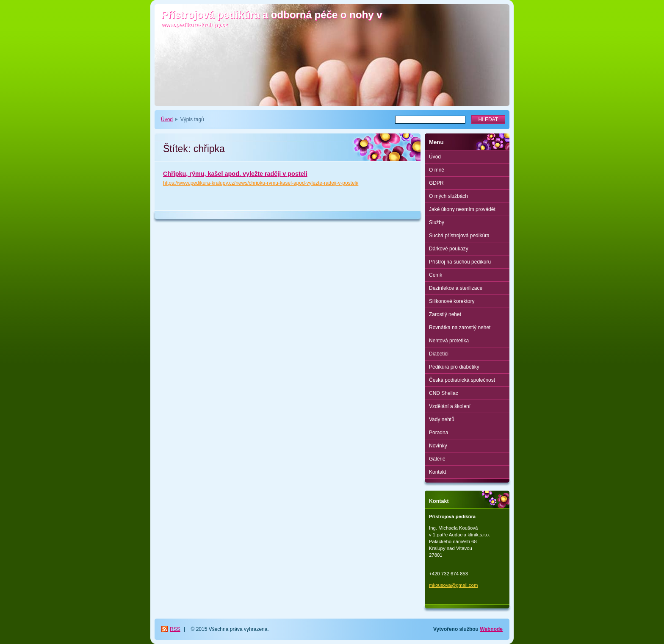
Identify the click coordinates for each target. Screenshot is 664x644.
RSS (175, 629)
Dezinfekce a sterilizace (456, 288)
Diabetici (439, 354)
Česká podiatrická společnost (462, 380)
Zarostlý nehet (445, 314)
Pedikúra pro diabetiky (454, 367)
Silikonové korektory (452, 301)
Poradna (439, 433)
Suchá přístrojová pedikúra (459, 236)
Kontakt (438, 472)
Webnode (491, 629)
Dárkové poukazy (449, 249)
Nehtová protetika (449, 341)
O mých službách (448, 196)
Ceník (436, 275)
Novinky (438, 446)
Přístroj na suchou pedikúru (460, 262)
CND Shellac (444, 393)
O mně (437, 170)
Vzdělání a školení (450, 406)
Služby (437, 222)
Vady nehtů (442, 419)
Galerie (437, 459)
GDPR (436, 183)
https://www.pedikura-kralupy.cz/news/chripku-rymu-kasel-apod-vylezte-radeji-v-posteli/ (261, 183)
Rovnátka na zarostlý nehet (460, 328)
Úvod (167, 119)
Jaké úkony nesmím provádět (462, 209)
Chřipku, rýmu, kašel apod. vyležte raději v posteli (235, 174)
